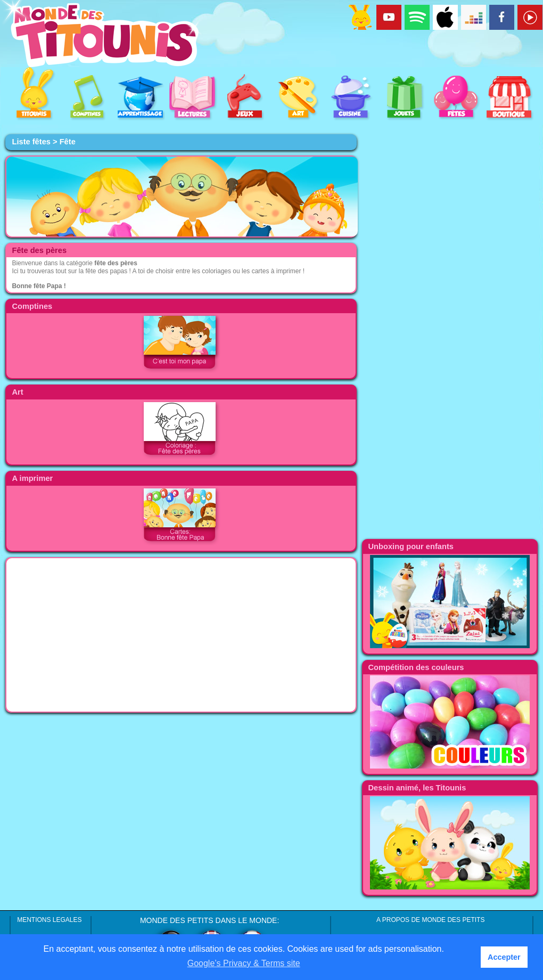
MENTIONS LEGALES (49, 920)
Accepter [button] (504, 957)
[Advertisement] (181, 635)
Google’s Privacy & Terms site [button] (244, 963)
